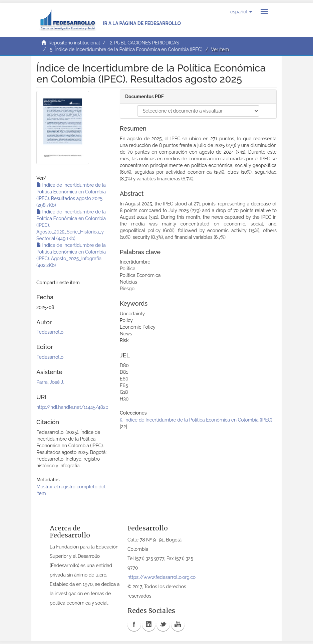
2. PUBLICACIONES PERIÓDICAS (144, 43)
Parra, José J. (50, 382)
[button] (241, 12)
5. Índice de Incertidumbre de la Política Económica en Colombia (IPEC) (126, 49)
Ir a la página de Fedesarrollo (142, 23)
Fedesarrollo (50, 332)
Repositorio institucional (74, 43)
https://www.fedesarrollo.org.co (162, 577)
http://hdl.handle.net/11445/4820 (72, 407)
